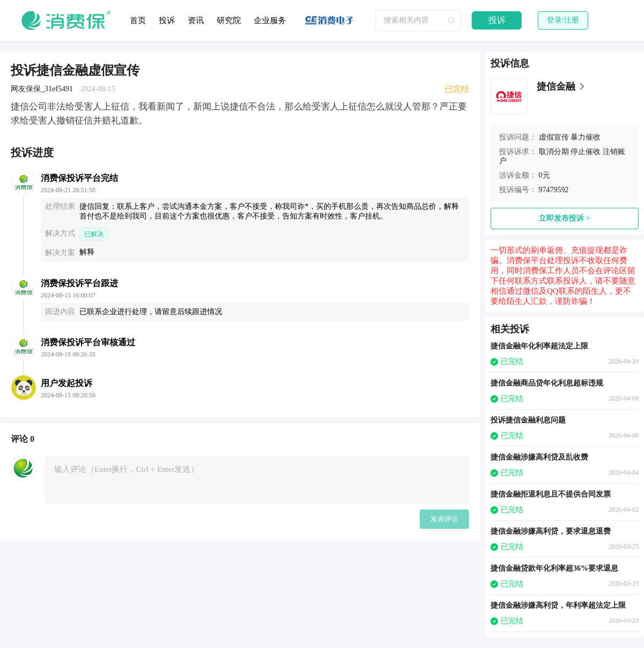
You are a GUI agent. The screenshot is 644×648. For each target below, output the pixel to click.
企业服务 (270, 20)
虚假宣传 (554, 137)
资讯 (196, 20)
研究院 (229, 20)
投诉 (167, 20)
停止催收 (586, 152)
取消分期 (554, 152)
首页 (138, 20)
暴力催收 (586, 137)
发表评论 (444, 519)
